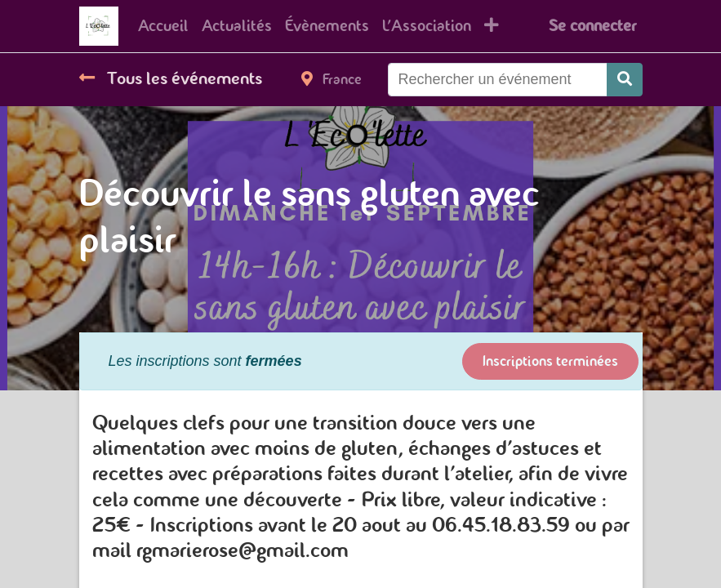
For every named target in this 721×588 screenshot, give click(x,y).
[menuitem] (163, 26)
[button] (492, 26)
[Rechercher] (625, 80)
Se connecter (592, 26)
